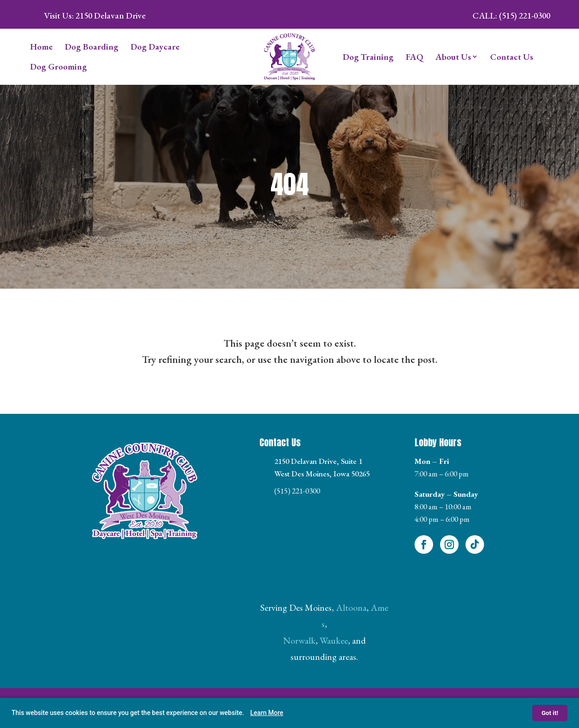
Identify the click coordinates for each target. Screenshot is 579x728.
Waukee (334, 640)
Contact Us (512, 57)
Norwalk (299, 640)
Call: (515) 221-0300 (511, 16)
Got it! (550, 713)
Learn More (267, 713)
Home (41, 47)
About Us (453, 57)
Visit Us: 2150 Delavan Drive (95, 16)
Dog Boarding (92, 47)
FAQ (415, 57)
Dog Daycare (155, 47)
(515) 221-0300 (297, 491)
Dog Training (368, 57)
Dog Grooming (59, 66)
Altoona (351, 608)
